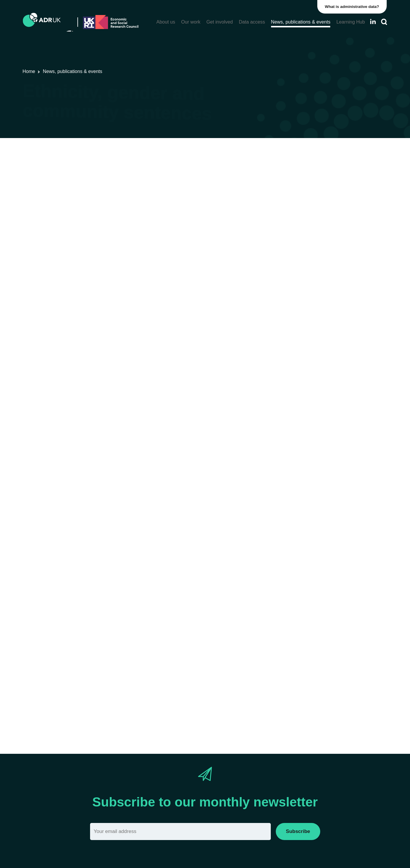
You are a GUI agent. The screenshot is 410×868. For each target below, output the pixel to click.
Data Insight (220, 299)
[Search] (384, 22)
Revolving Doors (263, 649)
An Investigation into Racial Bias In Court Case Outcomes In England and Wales (225, 275)
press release (266, 434)
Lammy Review (107, 254)
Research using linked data (127, 170)
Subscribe (298, 831)
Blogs (166, 170)
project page (294, 592)
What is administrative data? (353, 7)
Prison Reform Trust (314, 649)
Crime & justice (288, 170)
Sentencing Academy (99, 657)
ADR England (253, 170)
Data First (287, 228)
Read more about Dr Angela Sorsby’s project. (118, 715)
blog (283, 299)
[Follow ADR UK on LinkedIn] (373, 22)
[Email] (181, 831)
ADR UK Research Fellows (205, 170)
